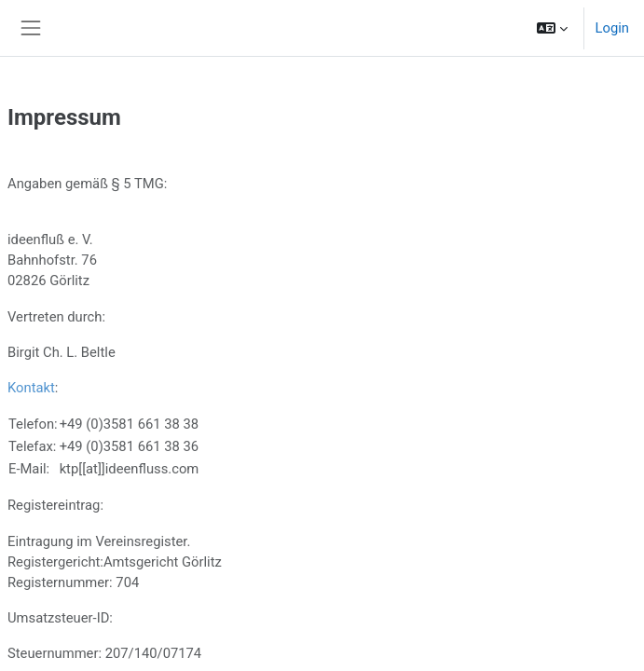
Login (612, 28)
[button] (552, 28)
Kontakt (31, 388)
